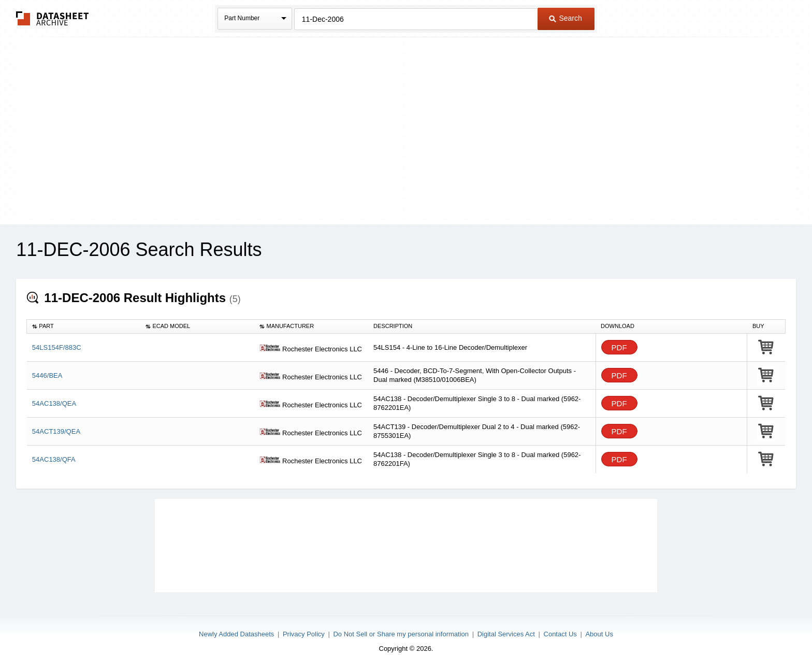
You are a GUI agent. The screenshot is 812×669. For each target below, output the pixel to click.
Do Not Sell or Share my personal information (401, 634)
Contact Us (560, 634)
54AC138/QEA (54, 403)
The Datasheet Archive (53, 18)
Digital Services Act (506, 634)
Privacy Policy (304, 634)
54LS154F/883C (57, 347)
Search (565, 18)
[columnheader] (84, 326)
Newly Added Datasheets (236, 634)
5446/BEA (47, 375)
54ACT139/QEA (56, 431)
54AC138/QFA (54, 459)
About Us (599, 634)
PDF (619, 347)
